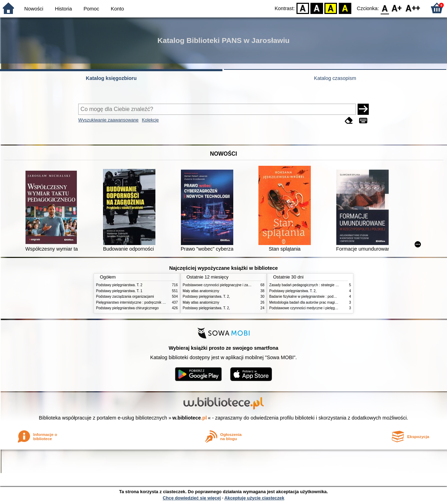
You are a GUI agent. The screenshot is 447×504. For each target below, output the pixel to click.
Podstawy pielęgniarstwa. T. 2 (119, 285)
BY (345, 8)
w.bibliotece (190, 418)
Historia (63, 9)
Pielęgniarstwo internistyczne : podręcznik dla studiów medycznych (148, 302)
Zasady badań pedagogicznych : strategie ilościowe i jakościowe (319, 285)
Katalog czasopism (335, 78)
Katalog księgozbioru (111, 78)
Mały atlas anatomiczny (201, 291)
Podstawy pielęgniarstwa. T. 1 (119, 291)
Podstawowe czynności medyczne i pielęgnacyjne (308, 308)
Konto (117, 9)
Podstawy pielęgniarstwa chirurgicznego (127, 308)
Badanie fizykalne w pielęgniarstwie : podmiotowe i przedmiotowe (320, 297)
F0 (385, 8)
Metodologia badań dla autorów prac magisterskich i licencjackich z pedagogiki (331, 302)
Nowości (34, 9)
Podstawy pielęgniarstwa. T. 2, (206, 297)
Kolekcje (150, 120)
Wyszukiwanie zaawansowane (108, 120)
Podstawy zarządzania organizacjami (125, 297)
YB (331, 8)
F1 (397, 8)
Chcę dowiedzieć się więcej (192, 498)
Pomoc (91, 9)
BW (317, 8)
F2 (413, 8)
